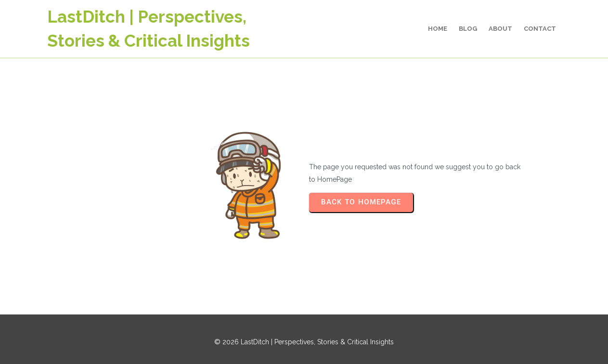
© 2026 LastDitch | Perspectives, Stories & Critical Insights (304, 342)
